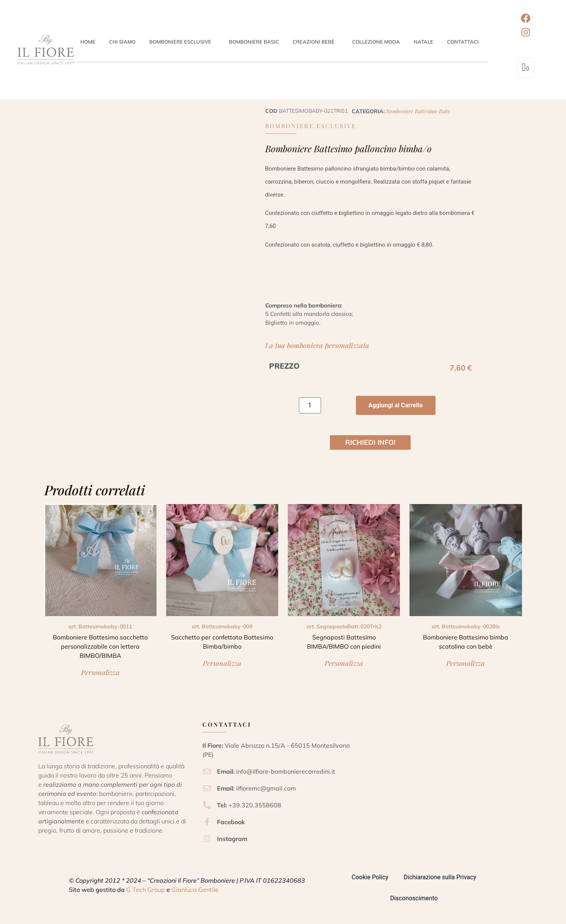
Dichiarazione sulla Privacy (440, 877)
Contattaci (463, 42)
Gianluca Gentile (195, 890)
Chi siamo (122, 42)
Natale (423, 42)
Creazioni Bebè (314, 42)
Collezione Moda (376, 42)
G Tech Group (146, 890)
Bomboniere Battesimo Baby (418, 111)
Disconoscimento (414, 898)
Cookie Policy (370, 877)
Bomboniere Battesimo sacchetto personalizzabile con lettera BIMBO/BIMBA (100, 646)
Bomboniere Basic (254, 42)
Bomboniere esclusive (180, 42)
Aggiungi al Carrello (396, 405)
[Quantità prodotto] (310, 405)
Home (88, 42)
